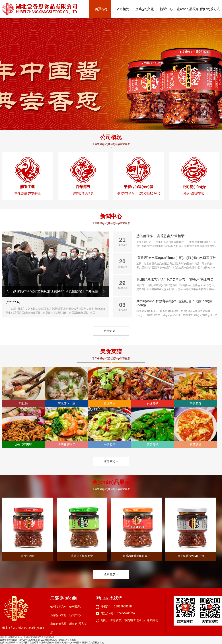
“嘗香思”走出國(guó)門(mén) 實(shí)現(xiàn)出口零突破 (177, 263)
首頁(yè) (101, 9)
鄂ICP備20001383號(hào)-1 (28, 628)
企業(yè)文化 (145, 9)
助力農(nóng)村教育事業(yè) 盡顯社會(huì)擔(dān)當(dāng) (177, 308)
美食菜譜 (111, 351)
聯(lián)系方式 (210, 9)
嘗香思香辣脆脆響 (82, 527)
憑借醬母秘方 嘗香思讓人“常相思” (177, 241)
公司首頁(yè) (58, 606)
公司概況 (123, 9)
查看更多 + (111, 331)
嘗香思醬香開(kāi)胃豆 (136, 527)
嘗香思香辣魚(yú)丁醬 (191, 527)
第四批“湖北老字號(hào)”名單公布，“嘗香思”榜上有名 (177, 285)
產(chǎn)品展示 (188, 9)
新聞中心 (166, 9)
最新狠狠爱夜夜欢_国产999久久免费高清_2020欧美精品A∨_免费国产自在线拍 (38, 640)
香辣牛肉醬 (28, 527)
